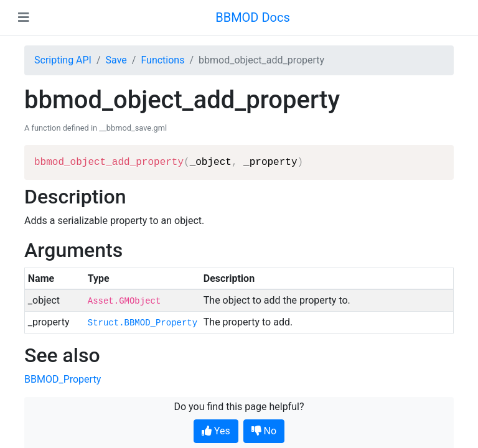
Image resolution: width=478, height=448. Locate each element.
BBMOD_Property (63, 379)
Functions (162, 60)
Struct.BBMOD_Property (143, 323)
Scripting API (63, 60)
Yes (216, 431)
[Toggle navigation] (24, 17)
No (264, 431)
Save (116, 60)
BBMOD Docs (253, 17)
